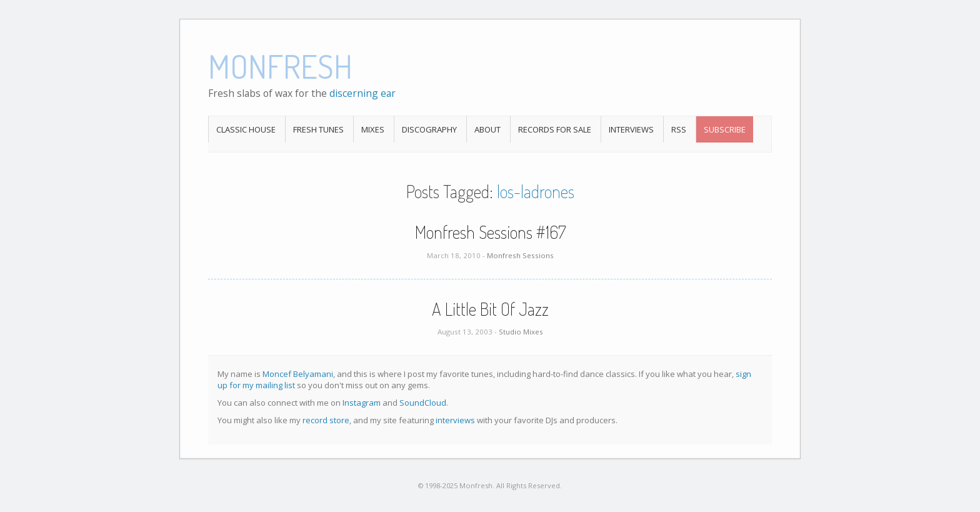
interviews (455, 420)
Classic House (246, 129)
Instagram (362, 403)
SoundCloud (423, 403)
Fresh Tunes (318, 129)
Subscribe (725, 129)
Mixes (373, 129)
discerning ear (362, 93)
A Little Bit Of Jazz (490, 309)
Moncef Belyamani (298, 374)
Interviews (631, 129)
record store (326, 420)
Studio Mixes (521, 332)
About (487, 129)
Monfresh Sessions (520, 255)
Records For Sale (555, 129)
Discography (429, 129)
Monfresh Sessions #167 (490, 232)
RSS (679, 129)
